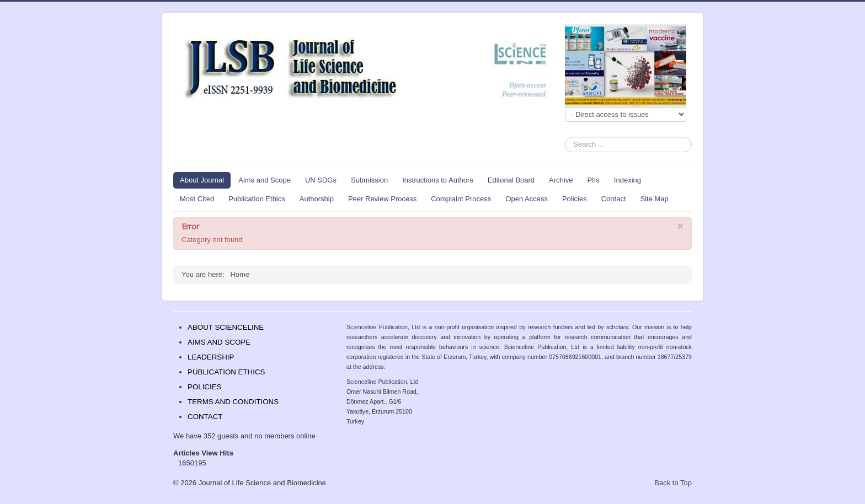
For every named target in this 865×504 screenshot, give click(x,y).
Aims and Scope (265, 180)
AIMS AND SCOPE (219, 342)
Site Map (655, 199)
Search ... (565, 137)
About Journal (202, 180)
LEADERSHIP (211, 357)
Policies (575, 199)
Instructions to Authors (438, 180)
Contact (614, 199)
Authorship (317, 199)
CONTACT (205, 417)
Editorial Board (511, 180)
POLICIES (204, 387)
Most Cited (197, 199)
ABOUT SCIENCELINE (226, 327)
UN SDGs (321, 180)
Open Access (527, 199)
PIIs (593, 180)
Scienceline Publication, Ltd (383, 327)
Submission (369, 180)
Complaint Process (461, 199)
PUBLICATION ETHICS (226, 372)
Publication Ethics (257, 199)
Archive (561, 180)
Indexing (628, 180)
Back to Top (673, 483)
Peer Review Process (382, 199)
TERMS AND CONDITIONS (233, 402)
